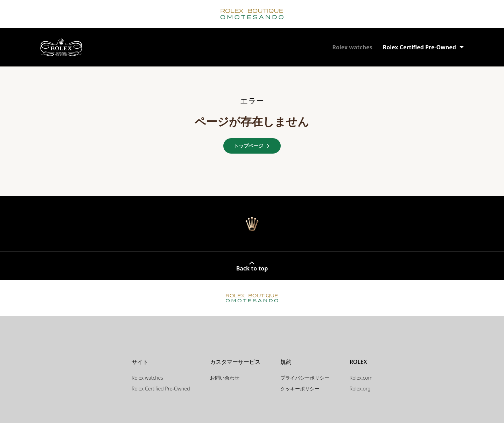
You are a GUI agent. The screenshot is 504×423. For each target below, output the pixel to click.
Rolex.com (361, 378)
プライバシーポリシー (305, 378)
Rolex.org (360, 389)
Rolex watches (147, 378)
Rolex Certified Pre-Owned (161, 389)
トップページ (252, 146)
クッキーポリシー (300, 389)
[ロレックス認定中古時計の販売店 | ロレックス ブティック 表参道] (61, 47)
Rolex (352, 47)
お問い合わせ (225, 378)
